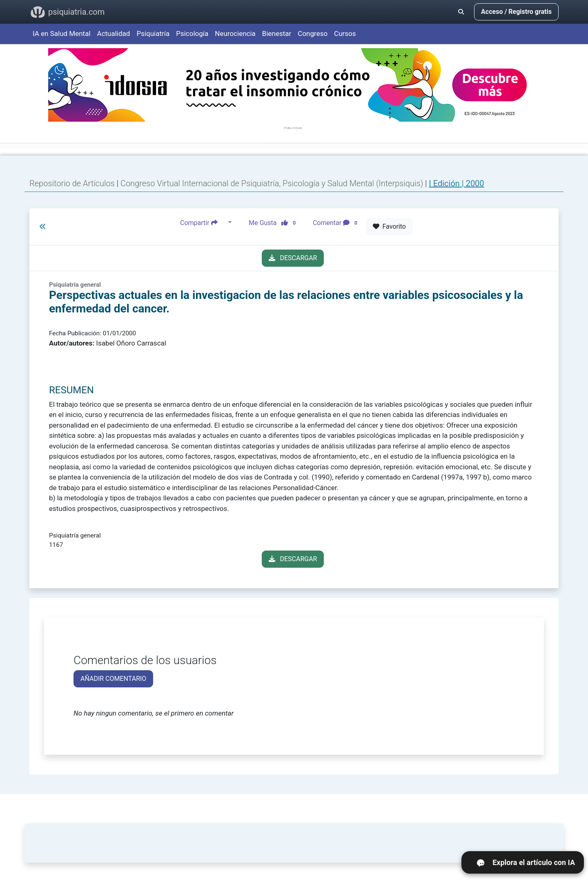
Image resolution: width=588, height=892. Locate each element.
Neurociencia (235, 33)
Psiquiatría (153, 33)
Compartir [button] (203, 223)
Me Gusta (275, 223)
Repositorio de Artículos (72, 183)
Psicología (192, 33)
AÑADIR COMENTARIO (113, 679)
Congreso (313, 33)
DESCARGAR (293, 258)
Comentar (337, 223)
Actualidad (114, 33)
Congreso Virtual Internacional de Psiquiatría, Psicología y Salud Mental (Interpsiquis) (273, 183)
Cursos (345, 33)
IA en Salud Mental (62, 33)
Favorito (389, 226)
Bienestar (277, 33)
